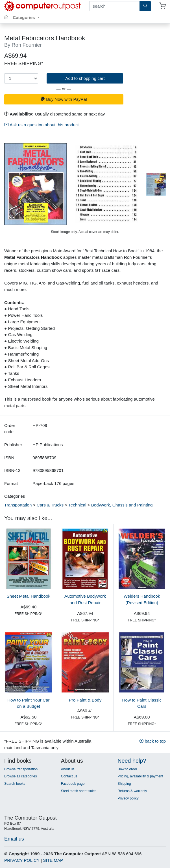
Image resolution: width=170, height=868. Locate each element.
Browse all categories (21, 776)
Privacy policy (128, 798)
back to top (152, 741)
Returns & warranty (132, 791)
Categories (24, 17)
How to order (127, 769)
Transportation (18, 505)
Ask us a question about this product (42, 125)
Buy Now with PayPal (64, 99)
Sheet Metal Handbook (29, 596)
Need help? (132, 761)
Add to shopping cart (85, 78)
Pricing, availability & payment (140, 776)
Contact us (69, 776)
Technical (77, 505)
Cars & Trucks (50, 505)
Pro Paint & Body (85, 700)
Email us (14, 839)
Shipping (124, 784)
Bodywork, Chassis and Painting (122, 505)
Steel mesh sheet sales (79, 791)
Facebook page (73, 784)
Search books (15, 784)
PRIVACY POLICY (22, 860)
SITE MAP (53, 860)
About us (68, 769)
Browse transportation (21, 769)
